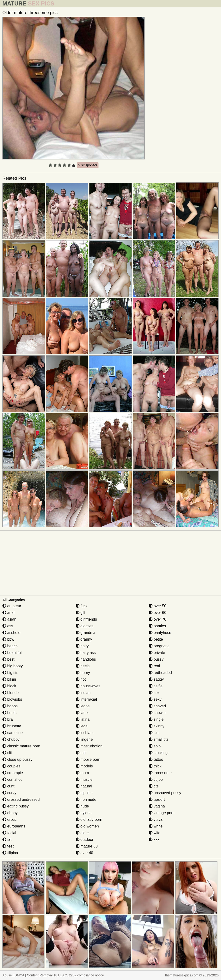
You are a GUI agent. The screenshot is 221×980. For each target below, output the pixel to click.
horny (83, 673)
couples (11, 766)
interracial (86, 699)
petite (156, 639)
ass (8, 626)
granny (84, 639)
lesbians (85, 733)
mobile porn (88, 759)
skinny (157, 726)
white (156, 826)
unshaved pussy (165, 793)
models (84, 766)
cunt (8, 786)
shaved (157, 706)
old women (87, 826)
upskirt (157, 799)
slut (154, 733)
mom (82, 773)
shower (157, 713)
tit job (156, 779)
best (8, 659)
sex (154, 693)
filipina (10, 853)
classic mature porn (21, 746)
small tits (159, 739)
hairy (82, 646)
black (9, 686)
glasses (85, 626)
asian (9, 619)
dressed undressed (21, 799)
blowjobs (12, 699)
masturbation (89, 746)
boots (10, 713)
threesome (160, 773)
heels (83, 666)
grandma (86, 633)
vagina (157, 806)
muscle (84, 779)
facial (9, 833)
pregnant (159, 646)
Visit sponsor (88, 165)
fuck (82, 606)
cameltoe (12, 733)
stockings (159, 753)
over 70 (157, 619)
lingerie (84, 739)
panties (157, 626)
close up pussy (17, 759)
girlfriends (86, 619)
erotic (10, 819)
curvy (9, 793)
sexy (155, 699)
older (82, 833)
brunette (12, 726)
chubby (11, 739)
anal (8, 613)
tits (154, 786)
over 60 (157, 613)
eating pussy (15, 806)
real (154, 666)
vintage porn (162, 813)
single (156, 719)
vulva (156, 819)
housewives (88, 686)
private (157, 653)
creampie (13, 773)
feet (8, 846)
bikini (9, 679)
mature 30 (87, 846)
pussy (156, 659)
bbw (8, 639)
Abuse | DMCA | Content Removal (27, 975)
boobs (10, 706)
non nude (86, 799)
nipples (84, 793)
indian (83, 693)
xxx (154, 840)
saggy (156, 679)
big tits (10, 673)
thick (155, 766)
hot (81, 679)
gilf (81, 613)
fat (7, 840)
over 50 (157, 606)
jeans (83, 706)
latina (83, 719)
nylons (84, 813)
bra (8, 719)
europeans (14, 826)
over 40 (84, 853)
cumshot (12, 779)
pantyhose (160, 633)
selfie (156, 686)
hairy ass (86, 653)
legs (82, 726)
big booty (12, 666)
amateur (12, 606)
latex (82, 713)
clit (7, 753)
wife (155, 833)
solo (155, 746)
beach (10, 646)
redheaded (160, 673)
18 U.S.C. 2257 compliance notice (79, 975)
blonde (11, 693)
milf (81, 753)
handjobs (86, 659)
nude (82, 806)
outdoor (85, 840)
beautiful (12, 653)
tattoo (156, 759)
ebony (10, 813)
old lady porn (89, 819)
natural (84, 786)
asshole (11, 633)
